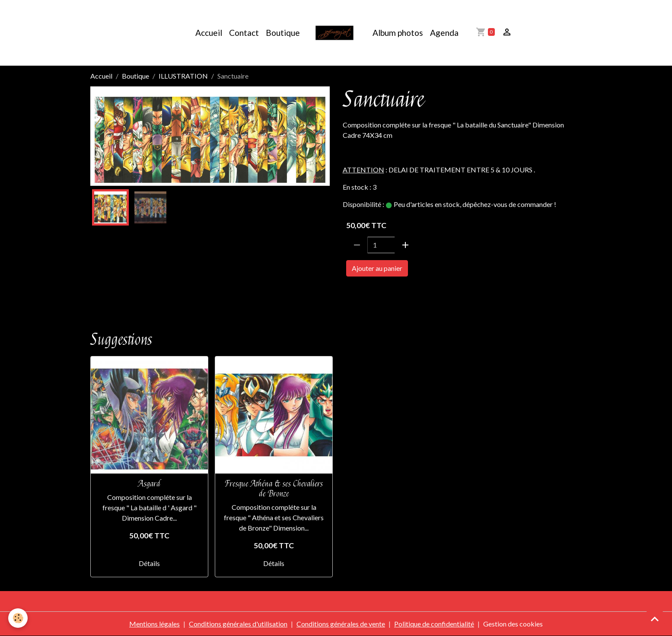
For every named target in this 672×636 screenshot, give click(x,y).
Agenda (444, 33)
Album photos (398, 33)
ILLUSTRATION (183, 76)
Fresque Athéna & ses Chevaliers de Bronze (274, 489)
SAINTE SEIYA (367, 293)
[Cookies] (18, 618)
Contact (244, 33)
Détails (149, 563)
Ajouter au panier (377, 268)
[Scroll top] (655, 619)
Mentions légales (154, 624)
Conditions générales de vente (341, 624)
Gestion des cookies (513, 624)
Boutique (283, 33)
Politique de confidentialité (434, 624)
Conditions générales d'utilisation (238, 624)
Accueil (209, 33)
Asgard (149, 484)
